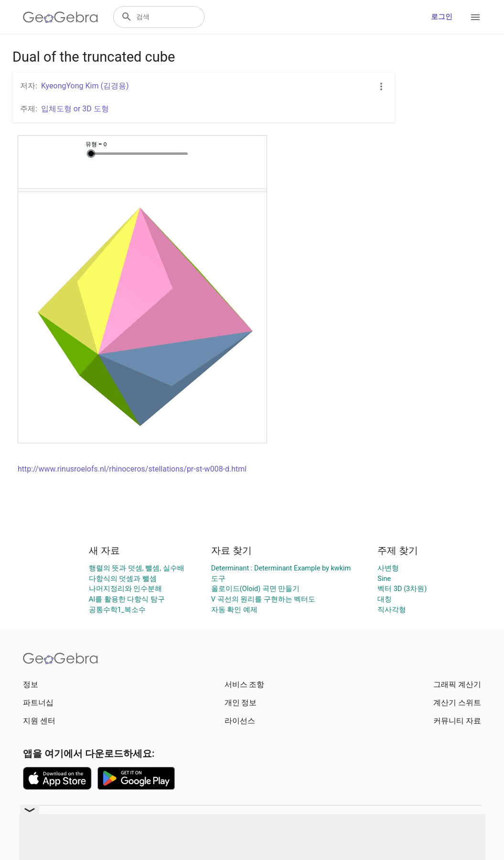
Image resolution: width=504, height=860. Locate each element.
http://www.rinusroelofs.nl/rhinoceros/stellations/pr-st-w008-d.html (132, 469)
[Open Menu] (475, 17)
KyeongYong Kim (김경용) (85, 86)
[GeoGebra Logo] (60, 17)
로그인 (442, 17)
